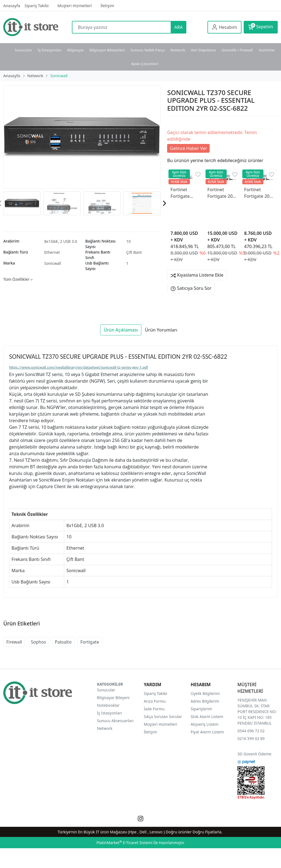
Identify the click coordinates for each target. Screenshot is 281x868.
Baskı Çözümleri (145, 64)
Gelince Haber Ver (188, 148)
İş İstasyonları (50, 50)
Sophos (38, 642)
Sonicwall (53, 263)
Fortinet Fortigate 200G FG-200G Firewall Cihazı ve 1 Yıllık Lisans (185, 193)
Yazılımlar (267, 50)
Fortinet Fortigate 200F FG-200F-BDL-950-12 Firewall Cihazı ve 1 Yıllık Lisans (259, 193)
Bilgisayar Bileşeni (113, 698)
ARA (178, 27)
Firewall (14, 642)
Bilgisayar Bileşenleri (107, 50)
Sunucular (23, 50)
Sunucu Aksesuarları (115, 721)
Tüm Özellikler (18, 279)
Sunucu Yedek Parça (148, 50)
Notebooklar (108, 705)
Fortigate (90, 642)
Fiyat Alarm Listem (207, 732)
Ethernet (52, 252)
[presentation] (164, 203)
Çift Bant (134, 252)
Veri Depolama (203, 50)
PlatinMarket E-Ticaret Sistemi (124, 843)
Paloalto (63, 642)
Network (178, 50)
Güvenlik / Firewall (237, 50)
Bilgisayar (76, 50)
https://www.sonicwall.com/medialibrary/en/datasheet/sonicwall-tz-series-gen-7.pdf (78, 367)
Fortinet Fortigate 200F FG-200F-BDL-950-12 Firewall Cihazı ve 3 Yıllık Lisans (223, 193)
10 (128, 241)
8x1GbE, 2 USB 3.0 (61, 241)
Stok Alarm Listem (207, 717)
